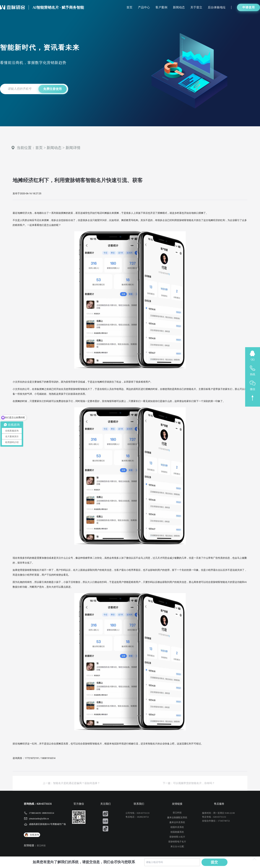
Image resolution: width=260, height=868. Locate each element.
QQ (253, 360)
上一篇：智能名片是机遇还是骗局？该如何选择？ (71, 783)
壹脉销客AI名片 (177, 837)
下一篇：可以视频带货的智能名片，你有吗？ (189, 783)
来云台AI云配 (177, 846)
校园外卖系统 (177, 827)
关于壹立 (196, 7)
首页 (129, 7)
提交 (214, 862)
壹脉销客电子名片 (177, 842)
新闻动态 (179, 7)
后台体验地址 (217, 7)
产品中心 (144, 7)
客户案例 (161, 7)
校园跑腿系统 (177, 832)
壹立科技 (41, 846)
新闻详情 (73, 148)
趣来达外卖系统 (177, 822)
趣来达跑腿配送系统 (177, 817)
